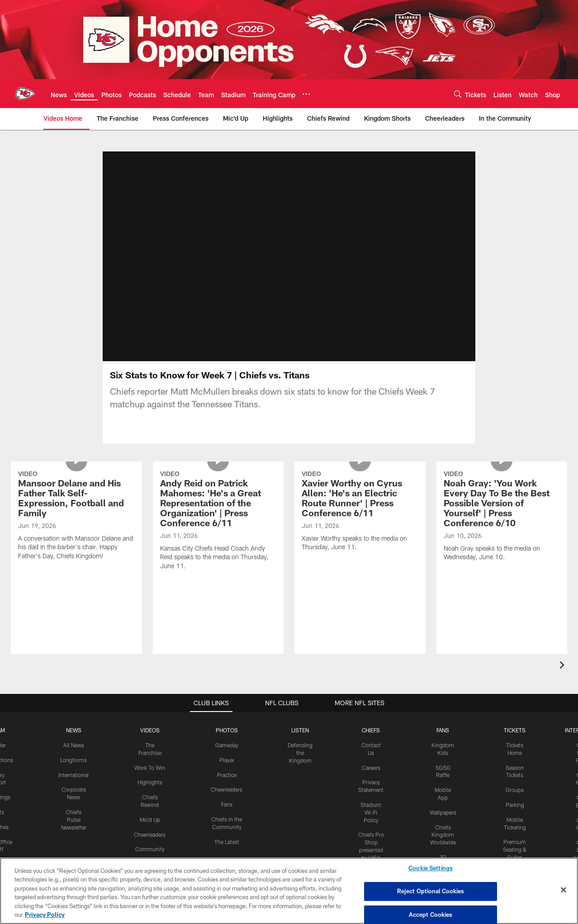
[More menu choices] (306, 94)
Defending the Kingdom (300, 753)
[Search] (458, 94)
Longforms (73, 760)
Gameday (227, 745)
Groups (515, 790)
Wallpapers (443, 812)
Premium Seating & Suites (515, 849)
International (73, 775)
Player (227, 760)
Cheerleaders (150, 834)
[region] (289, 891)
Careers (371, 768)
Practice (227, 775)
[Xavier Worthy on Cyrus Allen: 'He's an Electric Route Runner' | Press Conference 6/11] (360, 512)
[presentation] (564, 666)
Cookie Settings (431, 868)
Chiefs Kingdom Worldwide (443, 835)
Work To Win (150, 768)
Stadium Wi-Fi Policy (371, 812)
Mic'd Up (150, 820)
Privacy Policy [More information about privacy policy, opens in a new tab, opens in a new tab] (45, 915)
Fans (227, 804)
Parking (515, 805)
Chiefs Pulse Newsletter (74, 820)
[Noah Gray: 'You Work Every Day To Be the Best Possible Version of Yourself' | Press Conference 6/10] (502, 517)
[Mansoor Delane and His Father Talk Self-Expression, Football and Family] (76, 516)
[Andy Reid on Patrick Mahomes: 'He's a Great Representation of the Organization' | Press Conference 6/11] (218, 521)
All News (74, 745)
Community (150, 849)
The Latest (227, 842)
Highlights (150, 782)
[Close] (564, 890)
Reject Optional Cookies (431, 891)
